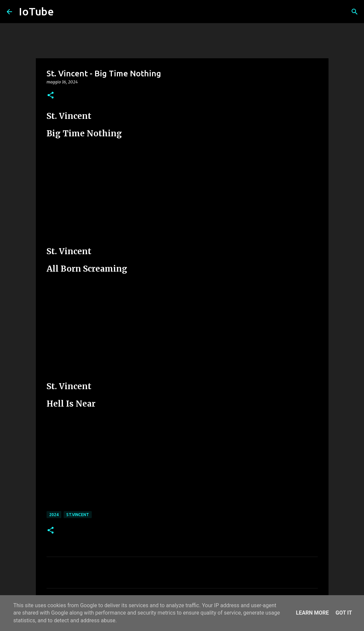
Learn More (312, 613)
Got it (344, 613)
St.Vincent (78, 515)
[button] (51, 96)
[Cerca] (355, 12)
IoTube (36, 11)
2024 (54, 515)
